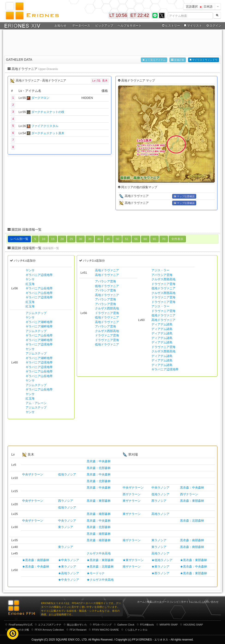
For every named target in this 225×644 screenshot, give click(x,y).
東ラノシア (66, 527)
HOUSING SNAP (193, 625)
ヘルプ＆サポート (130, 26)
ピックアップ (104, 26)
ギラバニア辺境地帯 (39, 275)
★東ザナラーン (133, 560)
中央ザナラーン (33, 474)
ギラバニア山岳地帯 (39, 288)
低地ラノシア (67, 474)
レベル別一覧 (19, 239)
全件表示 (177, 239)
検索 (149, 602)
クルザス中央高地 (99, 553)
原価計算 (178, 60)
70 (164, 239)
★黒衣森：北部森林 (100, 567)
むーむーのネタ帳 (19, 630)
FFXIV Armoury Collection (49, 630)
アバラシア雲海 (105, 281)
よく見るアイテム (154, 60)
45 (108, 239)
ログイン (213, 26)
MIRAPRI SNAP (169, 625)
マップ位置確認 (184, 196)
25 (71, 239)
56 (136, 239)
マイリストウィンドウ (204, 60)
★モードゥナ (96, 573)
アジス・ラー (160, 270)
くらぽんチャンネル (136, 630)
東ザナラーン (132, 501)
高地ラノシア (160, 514)
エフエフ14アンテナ (50, 625)
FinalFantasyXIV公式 (21, 625)
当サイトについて (191, 602)
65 (154, 239)
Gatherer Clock (126, 625)
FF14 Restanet (78, 630)
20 (62, 239)
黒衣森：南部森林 (99, 514)
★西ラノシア (160, 573)
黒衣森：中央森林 (99, 461)
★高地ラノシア (69, 573)
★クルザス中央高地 (100, 580)
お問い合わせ (211, 602)
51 (127, 239)
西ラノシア (66, 501)
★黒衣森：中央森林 (36, 567)
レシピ (175, 602)
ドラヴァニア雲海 (107, 313)
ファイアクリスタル (45, 126)
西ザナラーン (132, 494)
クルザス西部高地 (107, 308)
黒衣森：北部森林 (99, 468)
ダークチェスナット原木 (48, 133)
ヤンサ (30, 270)
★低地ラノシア (162, 560)
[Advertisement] (112, 42)
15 (53, 239)
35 (90, 239)
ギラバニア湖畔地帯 (39, 322)
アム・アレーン (36, 403)
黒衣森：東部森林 (99, 501)
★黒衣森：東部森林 (100, 560)
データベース (81, 26)
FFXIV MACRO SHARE (106, 630)
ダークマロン (40, 98)
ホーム (141, 602)
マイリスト (192, 26)
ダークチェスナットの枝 (48, 112)
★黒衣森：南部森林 (36, 560)
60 (145, 239)
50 (117, 239)
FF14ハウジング (102, 625)
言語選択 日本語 (199, 7)
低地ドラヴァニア (107, 286)
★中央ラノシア (69, 560)
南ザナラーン (132, 540)
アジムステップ (36, 313)
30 (80, 239)
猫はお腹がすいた (77, 625)
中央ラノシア (160, 488)
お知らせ (60, 26)
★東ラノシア (67, 567)
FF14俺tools (147, 625)
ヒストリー (170, 26)
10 (43, 239)
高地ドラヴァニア (107, 270)
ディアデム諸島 (162, 324)
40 (99, 239)
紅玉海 (30, 284)
